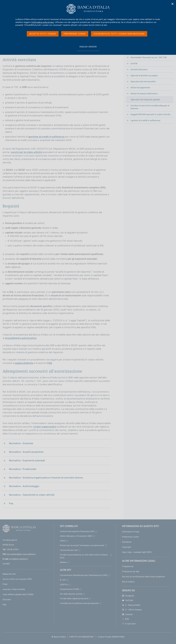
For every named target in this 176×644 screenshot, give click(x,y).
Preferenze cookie (130, 537)
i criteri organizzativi (45, 427)
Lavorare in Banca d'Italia (14, 589)
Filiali (5, 584)
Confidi (134, 63)
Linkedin (127, 614)
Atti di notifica (128, 582)
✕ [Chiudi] (173, 4)
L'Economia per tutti (69, 550)
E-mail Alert (129, 624)
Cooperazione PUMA (69, 589)
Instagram (128, 596)
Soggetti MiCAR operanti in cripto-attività (150, 114)
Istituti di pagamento (140, 88)
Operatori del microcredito (143, 81)
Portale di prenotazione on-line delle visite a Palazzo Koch (84, 556)
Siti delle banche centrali (71, 594)
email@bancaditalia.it (18, 559)
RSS (126, 619)
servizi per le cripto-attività (27, 152)
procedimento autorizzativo (21, 338)
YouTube (128, 600)
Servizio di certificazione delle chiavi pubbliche (143, 577)
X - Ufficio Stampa (132, 610)
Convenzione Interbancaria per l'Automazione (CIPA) (84, 575)
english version (88, 48)
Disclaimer (127, 542)
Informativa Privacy (131, 532)
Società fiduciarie (139, 69)
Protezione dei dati (131, 571)
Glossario (7, 600)
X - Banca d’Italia (131, 605)
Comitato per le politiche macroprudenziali (79, 603)
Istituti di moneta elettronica (144, 94)
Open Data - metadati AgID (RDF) (137, 552)
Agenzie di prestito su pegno (144, 75)
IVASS (63, 541)
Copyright (127, 547)
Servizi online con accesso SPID (17, 579)
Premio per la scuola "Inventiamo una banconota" (82, 545)
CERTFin (64, 585)
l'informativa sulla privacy (43, 22)
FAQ (50, 363)
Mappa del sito (9, 574)
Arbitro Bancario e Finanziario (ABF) (76, 536)
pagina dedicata (24, 363)
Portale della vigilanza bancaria (74, 598)
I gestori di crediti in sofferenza (145, 120)
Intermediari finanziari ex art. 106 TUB (149, 57)
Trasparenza (128, 566)
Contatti (6, 564)
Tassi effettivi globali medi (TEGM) (18, 594)
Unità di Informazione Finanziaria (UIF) (77, 531)
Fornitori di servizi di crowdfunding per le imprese (150, 107)
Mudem (63, 562)
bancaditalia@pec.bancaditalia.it (21, 554)
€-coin (63, 580)
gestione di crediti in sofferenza (46, 137)
